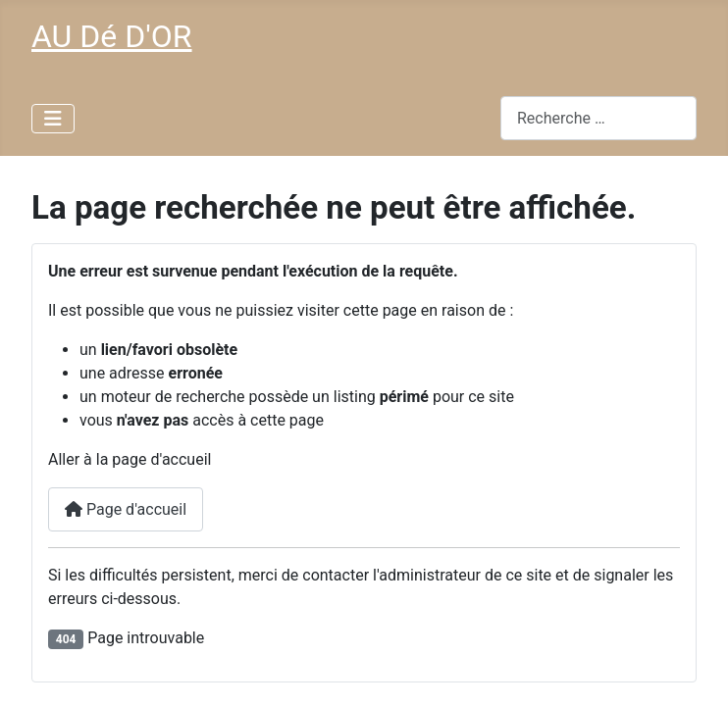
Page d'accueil (126, 509)
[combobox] (598, 118)
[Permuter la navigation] (53, 119)
